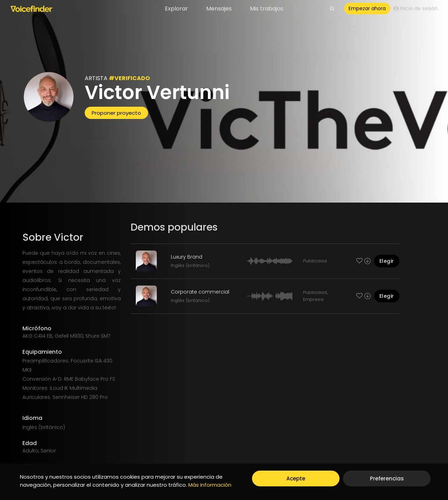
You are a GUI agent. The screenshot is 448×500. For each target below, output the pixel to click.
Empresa (313, 299)
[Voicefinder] (31, 9)
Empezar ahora (367, 8)
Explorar (176, 9)
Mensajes (219, 9)
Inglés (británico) (190, 265)
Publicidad (315, 261)
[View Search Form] (332, 9)
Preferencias (387, 478)
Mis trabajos (267, 9)
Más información (210, 485)
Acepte (296, 478)
